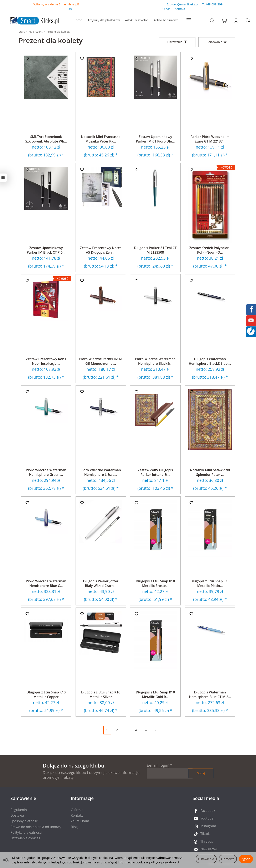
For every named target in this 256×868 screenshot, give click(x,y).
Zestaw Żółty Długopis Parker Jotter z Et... (155, 472)
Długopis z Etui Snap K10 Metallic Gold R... (155, 694)
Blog (74, 827)
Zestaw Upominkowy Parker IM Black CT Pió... (46, 250)
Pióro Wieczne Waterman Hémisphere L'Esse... (101, 472)
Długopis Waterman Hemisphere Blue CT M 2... (210, 694)
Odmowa (228, 859)
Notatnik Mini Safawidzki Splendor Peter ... (210, 472)
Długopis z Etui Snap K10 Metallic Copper (46, 694)
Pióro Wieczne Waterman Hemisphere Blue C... (46, 583)
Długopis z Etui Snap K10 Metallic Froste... (155, 583)
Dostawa (17, 815)
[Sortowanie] (217, 42)
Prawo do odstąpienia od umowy (36, 827)
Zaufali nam (80, 821)
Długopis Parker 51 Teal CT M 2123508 (155, 250)
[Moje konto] (236, 21)
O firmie (77, 810)
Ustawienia (206, 859)
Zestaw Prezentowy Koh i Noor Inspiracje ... (46, 361)
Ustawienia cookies (25, 838)
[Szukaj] (212, 21)
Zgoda (246, 859)
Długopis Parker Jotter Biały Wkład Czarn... (101, 583)
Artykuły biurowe (166, 20)
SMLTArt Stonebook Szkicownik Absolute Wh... (46, 139)
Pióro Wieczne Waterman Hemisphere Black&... (155, 361)
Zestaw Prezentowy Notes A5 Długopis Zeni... (101, 250)
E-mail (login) (158, 765)
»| (156, 730)
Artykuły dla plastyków (104, 20)
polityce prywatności (164, 862)
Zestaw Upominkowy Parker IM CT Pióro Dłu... (155, 139)
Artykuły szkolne (137, 20)
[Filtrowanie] (177, 42)
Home (78, 20)
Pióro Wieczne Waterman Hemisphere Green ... (46, 472)
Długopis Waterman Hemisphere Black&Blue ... (210, 361)
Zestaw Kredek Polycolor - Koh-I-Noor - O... (210, 250)
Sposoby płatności (24, 821)
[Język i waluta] (248, 21)
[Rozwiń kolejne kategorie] (189, 20)
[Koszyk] (224, 21)
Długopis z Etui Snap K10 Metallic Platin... (210, 583)
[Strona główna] (31, 20)
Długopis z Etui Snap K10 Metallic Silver (101, 694)
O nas (166, 9)
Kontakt (180, 9)
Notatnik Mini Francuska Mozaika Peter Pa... (101, 139)
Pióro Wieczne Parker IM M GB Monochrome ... (101, 361)
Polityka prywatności (26, 832)
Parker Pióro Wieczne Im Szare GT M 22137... (210, 139)
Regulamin (19, 810)
